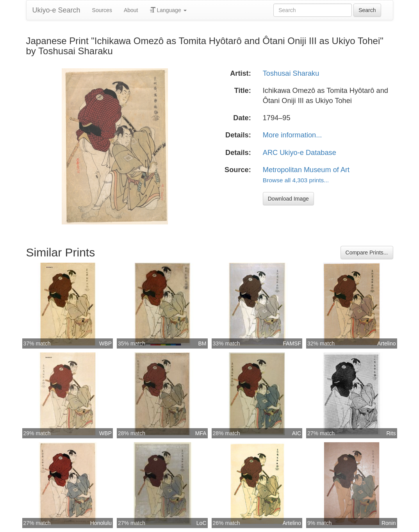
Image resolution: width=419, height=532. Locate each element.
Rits (391, 433)
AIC (297, 433)
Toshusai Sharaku (291, 73)
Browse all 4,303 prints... (296, 180)
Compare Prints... (367, 253)
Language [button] (168, 10)
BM (202, 343)
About (131, 10)
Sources (102, 10)
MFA (201, 433)
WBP (105, 343)
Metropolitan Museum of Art (306, 170)
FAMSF (292, 343)
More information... (292, 135)
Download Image (288, 199)
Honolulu (101, 523)
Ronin (389, 523)
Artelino (386, 343)
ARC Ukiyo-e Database (300, 153)
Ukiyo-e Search (56, 10)
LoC (201, 523)
